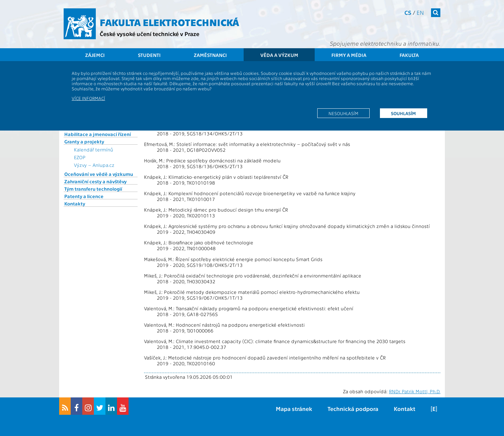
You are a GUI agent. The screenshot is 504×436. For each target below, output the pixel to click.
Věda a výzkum (279, 55)
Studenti (149, 55)
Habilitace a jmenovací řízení (98, 134)
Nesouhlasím (343, 113)
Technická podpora (353, 409)
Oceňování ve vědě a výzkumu (99, 174)
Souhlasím (403, 113)
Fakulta (409, 55)
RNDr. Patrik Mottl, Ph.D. (415, 391)
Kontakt (405, 409)
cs (408, 12)
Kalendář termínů (94, 150)
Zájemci (95, 55)
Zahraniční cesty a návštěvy (95, 181)
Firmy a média (349, 55)
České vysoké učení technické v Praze (149, 34)
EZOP (80, 157)
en (420, 12)
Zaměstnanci (210, 55)
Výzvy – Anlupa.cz (94, 165)
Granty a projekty (84, 141)
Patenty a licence (84, 196)
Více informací (88, 98)
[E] (434, 409)
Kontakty (75, 204)
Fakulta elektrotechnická (169, 22)
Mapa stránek (294, 409)
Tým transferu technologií (93, 189)
